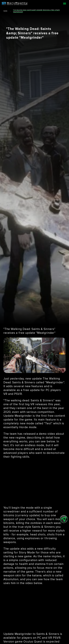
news (5, 11)
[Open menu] (64, 4)
